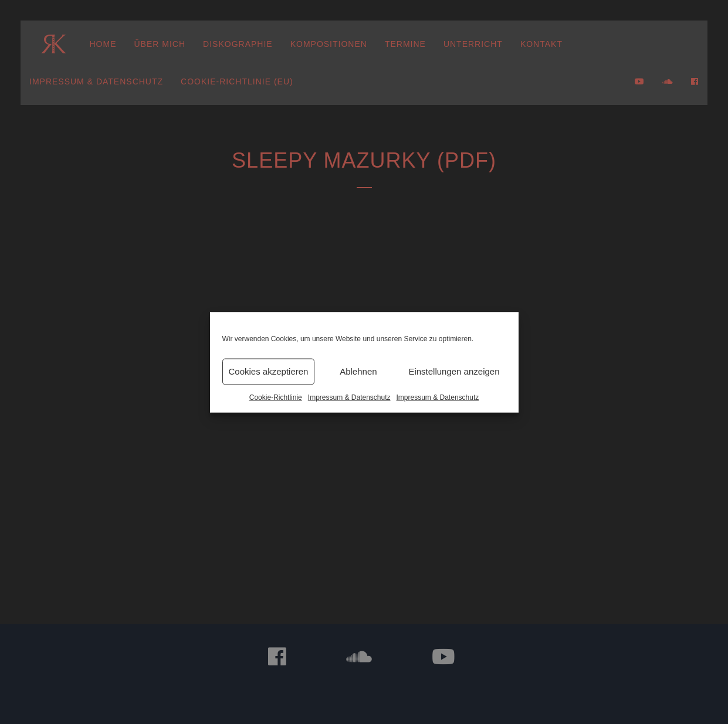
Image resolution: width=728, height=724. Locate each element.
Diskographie (238, 44)
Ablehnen (358, 371)
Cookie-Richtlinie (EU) (237, 81)
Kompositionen (329, 44)
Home (103, 44)
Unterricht (473, 44)
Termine (405, 44)
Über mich (160, 44)
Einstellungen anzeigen (454, 371)
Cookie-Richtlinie (276, 397)
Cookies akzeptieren (269, 371)
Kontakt (541, 44)
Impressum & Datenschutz (349, 397)
